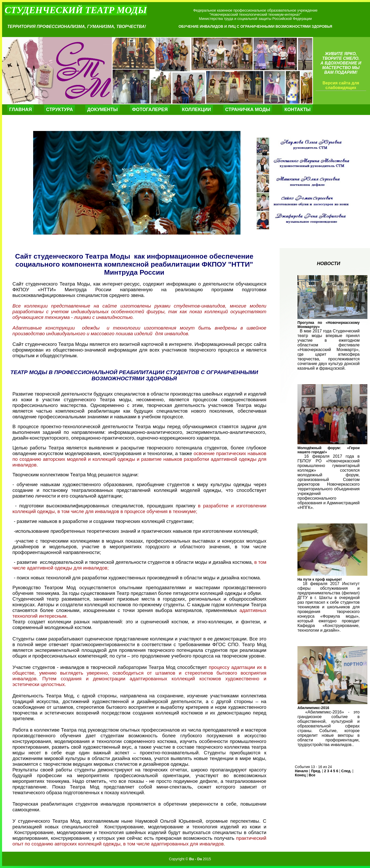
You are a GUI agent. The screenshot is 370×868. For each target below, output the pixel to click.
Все (312, 775)
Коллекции (196, 110)
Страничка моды (248, 110)
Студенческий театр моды (76, 10)
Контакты (298, 110)
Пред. (316, 771)
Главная (21, 110)
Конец (300, 775)
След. (346, 771)
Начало (301, 771)
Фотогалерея (150, 110)
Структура (60, 110)
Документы (102, 110)
